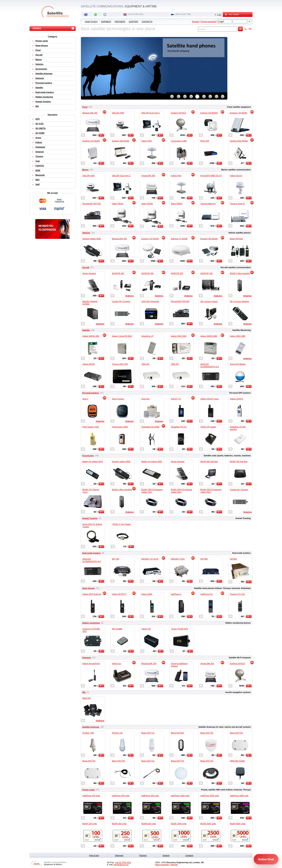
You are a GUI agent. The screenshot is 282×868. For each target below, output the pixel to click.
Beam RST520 (177, 733)
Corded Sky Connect (121, 301)
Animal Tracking (90, 518)
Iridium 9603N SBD (91, 336)
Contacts (147, 22)
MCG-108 (205, 141)
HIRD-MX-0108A (237, 761)
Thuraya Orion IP (237, 204)
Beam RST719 (177, 761)
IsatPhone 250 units (121, 796)
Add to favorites (162, 865)
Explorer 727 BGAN (150, 239)
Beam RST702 (207, 733)
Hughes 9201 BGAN (239, 141)
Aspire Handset (89, 273)
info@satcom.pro (121, 865)
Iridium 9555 (147, 594)
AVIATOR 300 (147, 273)
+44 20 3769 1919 (135, 14)
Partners (120, 22)
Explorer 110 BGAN (91, 141)
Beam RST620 (236, 239)
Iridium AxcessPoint (91, 663)
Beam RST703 (236, 733)
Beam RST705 (118, 761)
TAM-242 (145, 364)
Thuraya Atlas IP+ (208, 204)
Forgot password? (209, 22)
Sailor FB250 (147, 204)
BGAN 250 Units (119, 824)
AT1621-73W (88, 733)
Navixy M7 (146, 629)
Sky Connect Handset (239, 301)
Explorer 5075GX (178, 113)
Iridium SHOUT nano (210, 399)
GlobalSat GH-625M (150, 427)
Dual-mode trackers (91, 553)
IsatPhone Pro (207, 594)
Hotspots (87, 658)
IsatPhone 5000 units (239, 796)
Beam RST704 (89, 761)
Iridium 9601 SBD (238, 336)
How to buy (91, 22)
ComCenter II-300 (179, 141)
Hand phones (88, 588)
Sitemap (174, 865)
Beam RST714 (148, 761)
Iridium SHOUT (237, 399)
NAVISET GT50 (178, 559)
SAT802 (233, 559)
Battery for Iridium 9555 (152, 461)
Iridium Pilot (146, 141)
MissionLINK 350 (90, 113)
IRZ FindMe (117, 629)
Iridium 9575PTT (119, 594)
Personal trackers (90, 393)
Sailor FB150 (118, 204)
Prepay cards (88, 790)
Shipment (106, 22)
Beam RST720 (207, 761)
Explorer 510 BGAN (209, 113)
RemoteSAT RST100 (92, 204)
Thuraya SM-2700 (120, 364)
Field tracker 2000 (120, 427)
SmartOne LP (147, 336)
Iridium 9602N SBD (209, 336)
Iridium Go (116, 663)
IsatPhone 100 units (91, 796)
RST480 (204, 559)
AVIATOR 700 (206, 273)
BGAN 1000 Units (179, 824)
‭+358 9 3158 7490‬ (183, 14)
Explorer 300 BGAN (121, 141)
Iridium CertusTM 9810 (122, 336)
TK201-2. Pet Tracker (122, 524)
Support (134, 22)
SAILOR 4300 (118, 113)
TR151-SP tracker (208, 427)
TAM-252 (175, 364)
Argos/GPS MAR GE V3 (211, 176)
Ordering (129, 296)
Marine (85, 170)
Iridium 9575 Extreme (92, 594)
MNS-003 (87, 698)
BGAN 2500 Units (208, 824)
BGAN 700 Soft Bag (239, 461)
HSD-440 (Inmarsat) (150, 301)
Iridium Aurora (236, 176)
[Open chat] (266, 859)
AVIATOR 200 (118, 273)
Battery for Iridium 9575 (93, 461)
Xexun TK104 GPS (180, 629)
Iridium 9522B (88, 364)
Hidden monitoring (91, 623)
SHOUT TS (176, 399)
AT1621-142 (117, 733)
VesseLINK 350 (148, 176)
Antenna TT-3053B (179, 239)
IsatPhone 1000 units (180, 796)
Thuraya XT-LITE (237, 594)
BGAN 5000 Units (238, 824)
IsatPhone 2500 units (210, 796)
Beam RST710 (148, 733)
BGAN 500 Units (149, 824)
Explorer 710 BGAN (239, 113)
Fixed (85, 107)
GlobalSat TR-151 (179, 427)
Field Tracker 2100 (91, 427)
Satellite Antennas (91, 727)
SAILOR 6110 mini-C (151, 113)
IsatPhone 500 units (150, 796)
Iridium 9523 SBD (179, 336)
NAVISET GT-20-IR (150, 559)
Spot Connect (118, 399)
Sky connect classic (209, 301)
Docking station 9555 (92, 239)
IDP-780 (115, 559)
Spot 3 (85, 399)
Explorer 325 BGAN (209, 239)
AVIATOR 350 (177, 273)
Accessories (88, 456)
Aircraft (86, 267)
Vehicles (86, 233)
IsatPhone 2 (176, 594)
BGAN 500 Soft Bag (209, 461)
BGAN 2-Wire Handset (240, 273)
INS (84, 692)
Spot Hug (145, 399)
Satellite (86, 330)
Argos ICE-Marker (238, 364)
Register (196, 22)
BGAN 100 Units (90, 824)
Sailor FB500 (177, 204)
